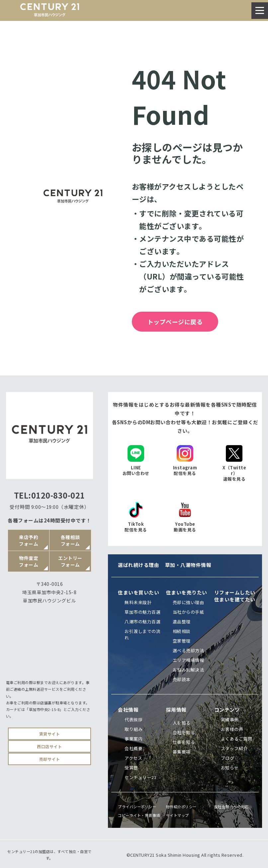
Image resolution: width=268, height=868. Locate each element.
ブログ (228, 758)
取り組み (134, 729)
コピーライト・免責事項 (139, 815)
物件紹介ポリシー (181, 807)
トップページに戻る (175, 322)
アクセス (133, 758)
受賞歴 (131, 768)
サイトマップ (178, 815)
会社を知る (184, 732)
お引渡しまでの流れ (142, 634)
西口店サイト (49, 746)
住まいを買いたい (138, 592)
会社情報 (128, 710)
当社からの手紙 (188, 612)
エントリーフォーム (70, 561)
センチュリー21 (140, 777)
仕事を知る (184, 742)
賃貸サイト (50, 734)
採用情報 (176, 710)
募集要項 (182, 752)
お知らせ (230, 768)
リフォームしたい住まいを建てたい (235, 596)
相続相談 (182, 631)
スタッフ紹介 (234, 748)
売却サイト (50, 759)
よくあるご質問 (237, 739)
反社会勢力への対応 (231, 807)
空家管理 (182, 641)
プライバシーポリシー (137, 807)
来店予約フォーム (29, 540)
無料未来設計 (138, 602)
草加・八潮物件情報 (188, 565)
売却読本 (182, 679)
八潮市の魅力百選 (142, 622)
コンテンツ (227, 710)
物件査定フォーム (29, 561)
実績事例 (230, 719)
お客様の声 (232, 729)
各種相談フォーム (70, 540)
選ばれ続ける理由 (138, 565)
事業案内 (134, 739)
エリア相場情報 (188, 660)
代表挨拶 (134, 719)
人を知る (182, 723)
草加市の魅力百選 (142, 612)
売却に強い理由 (188, 602)
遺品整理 (182, 622)
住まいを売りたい (187, 592)
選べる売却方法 (188, 650)
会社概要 (134, 748)
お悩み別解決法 (188, 670)
